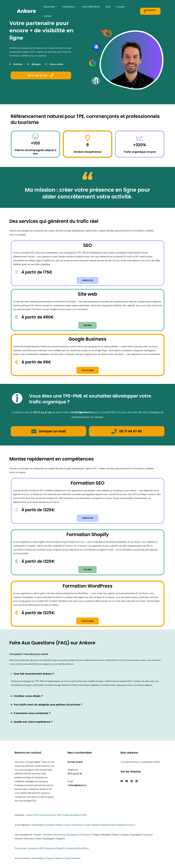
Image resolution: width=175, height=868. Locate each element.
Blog (107, 7)
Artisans (37, 839)
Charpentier (73, 839)
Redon (59, 829)
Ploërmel (77, 829)
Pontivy (131, 829)
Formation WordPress (77, 852)
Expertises (52, 7)
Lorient (87, 829)
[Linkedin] (132, 785)
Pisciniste (87, 839)
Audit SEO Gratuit (91, 7)
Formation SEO (36, 852)
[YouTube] (127, 785)
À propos (118, 7)
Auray (67, 829)
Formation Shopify (55, 852)
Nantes (105, 829)
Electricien (60, 839)
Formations (71, 7)
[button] (58, 7)
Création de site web (51, 819)
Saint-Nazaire (118, 829)
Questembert (38, 829)
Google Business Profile (75, 819)
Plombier (48, 839)
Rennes (96, 829)
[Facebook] (122, 785)
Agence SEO (32, 819)
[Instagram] (137, 785)
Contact (131, 7)
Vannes (51, 829)
